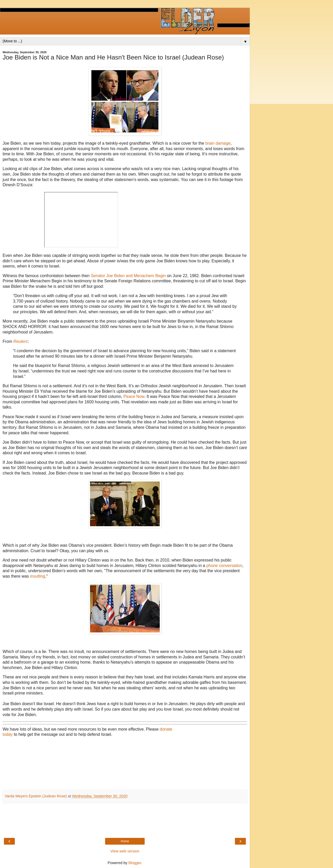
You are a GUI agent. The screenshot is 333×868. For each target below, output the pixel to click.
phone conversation (224, 566)
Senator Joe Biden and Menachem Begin (128, 276)
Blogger (135, 863)
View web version (125, 851)
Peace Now (134, 396)
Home (125, 841)
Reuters (20, 341)
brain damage (218, 143)
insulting (38, 576)
